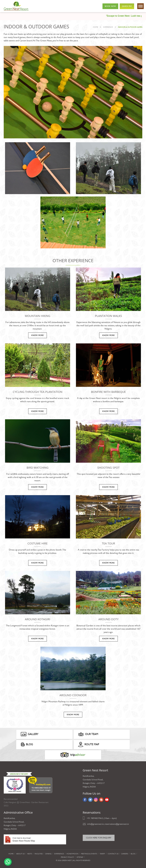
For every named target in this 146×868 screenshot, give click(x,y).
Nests (30, 854)
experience (108, 27)
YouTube (107, 800)
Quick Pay (127, 6)
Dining (48, 854)
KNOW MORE (38, 335)
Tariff (102, 854)
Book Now (110, 6)
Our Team (88, 734)
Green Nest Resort (19, 774)
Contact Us (113, 854)
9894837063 (97, 818)
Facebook (85, 800)
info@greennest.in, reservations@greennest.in (108, 824)
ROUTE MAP (89, 744)
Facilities (39, 854)
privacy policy (67, 857)
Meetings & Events (89, 854)
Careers (125, 854)
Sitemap (80, 857)
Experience (59, 854)
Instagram (96, 800)
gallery (30, 734)
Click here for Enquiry (99, 838)
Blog (27, 744)
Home (96, 27)
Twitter (90, 800)
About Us (20, 854)
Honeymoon (72, 854)
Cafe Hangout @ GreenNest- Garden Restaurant (26, 802)
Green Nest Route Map (35, 839)
